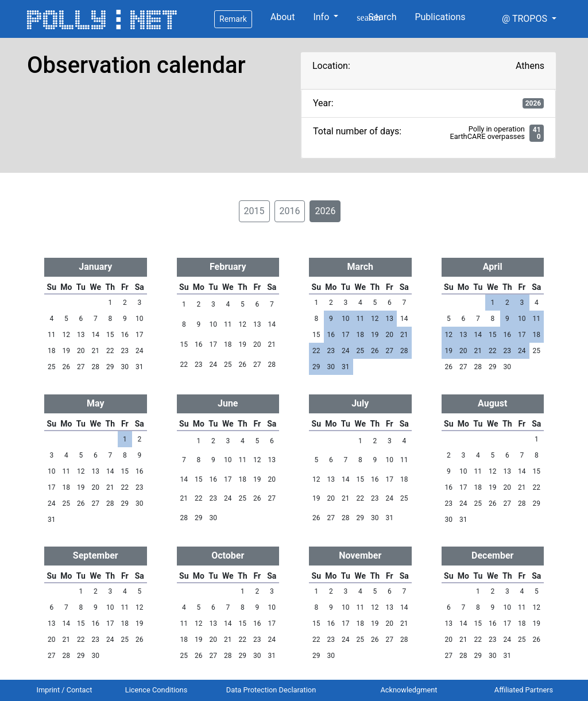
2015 (254, 211)
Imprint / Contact (65, 690)
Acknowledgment (409, 690)
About (283, 17)
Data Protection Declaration (271, 690)
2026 (325, 211)
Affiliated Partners (524, 690)
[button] (529, 19)
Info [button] (322, 17)
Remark (233, 19)
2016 (290, 211)
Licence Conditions (156, 690)
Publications (440, 17)
